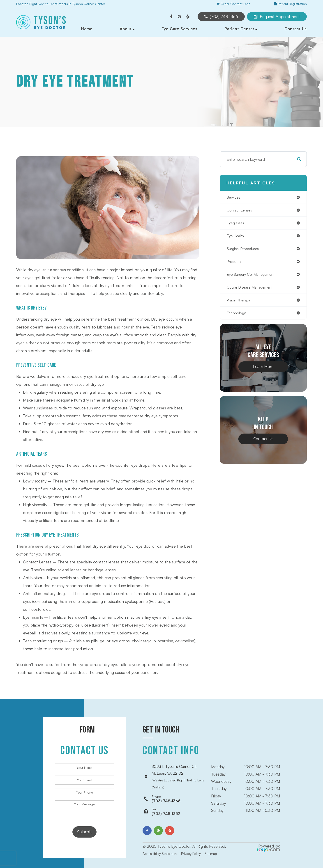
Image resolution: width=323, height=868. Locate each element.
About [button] (127, 29)
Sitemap (220, 844)
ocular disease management (253, 291)
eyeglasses (236, 224)
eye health (236, 237)
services (234, 197)
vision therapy (240, 304)
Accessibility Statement (162, 844)
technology (237, 317)
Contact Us (296, 29)
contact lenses (241, 211)
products (235, 264)
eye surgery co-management (254, 277)
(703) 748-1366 (166, 790)
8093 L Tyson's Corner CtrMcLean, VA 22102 (178, 772)
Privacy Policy (197, 844)
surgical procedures (245, 251)
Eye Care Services (180, 29)
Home (87, 29)
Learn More (263, 371)
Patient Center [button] (241, 29)
